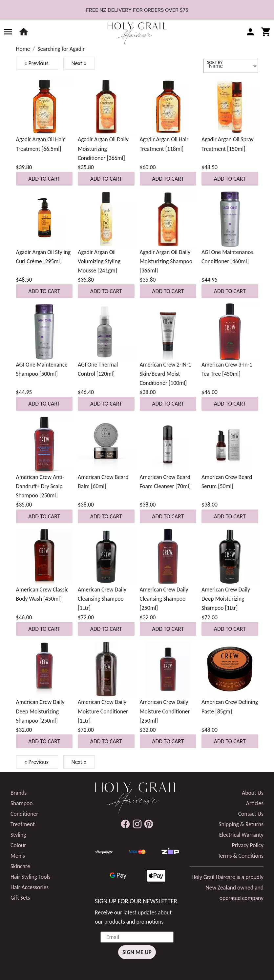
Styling (18, 835)
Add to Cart (44, 179)
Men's (18, 856)
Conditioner (24, 814)
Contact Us (251, 814)
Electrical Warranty (241, 835)
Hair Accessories (30, 887)
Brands (19, 793)
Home (23, 49)
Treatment (23, 824)
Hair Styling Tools (31, 877)
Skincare (20, 866)
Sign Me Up (137, 952)
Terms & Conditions (241, 856)
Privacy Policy (248, 845)
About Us (253, 793)
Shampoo (22, 803)
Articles (255, 803)
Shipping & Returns (241, 824)
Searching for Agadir (61, 49)
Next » (79, 63)
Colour (18, 845)
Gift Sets (20, 898)
